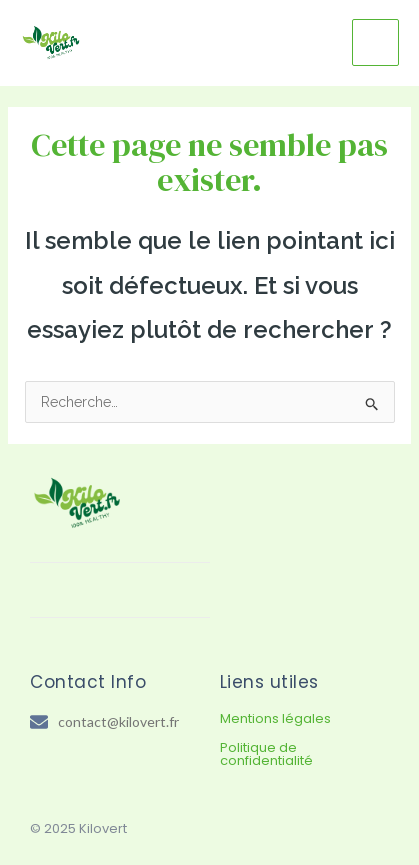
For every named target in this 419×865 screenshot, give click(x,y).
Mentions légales (275, 718)
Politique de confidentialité (266, 754)
